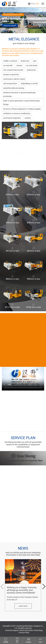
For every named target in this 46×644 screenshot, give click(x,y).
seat (35, 61)
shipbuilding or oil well (29, 84)
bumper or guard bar (11, 74)
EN (37, 4)
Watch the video (10, 25)
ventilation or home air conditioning (17, 113)
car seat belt (8, 65)
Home (6, 640)
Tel (17, 640)
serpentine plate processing (14, 88)
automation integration (12, 118)
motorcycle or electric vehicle (14, 79)
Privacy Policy (24, 633)
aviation (28, 118)
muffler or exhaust (10, 61)
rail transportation (10, 84)
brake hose (25, 61)
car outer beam (32, 65)
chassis (19, 65)
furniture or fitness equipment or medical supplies (22, 109)
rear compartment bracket (13, 70)
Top (40, 640)
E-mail (29, 640)
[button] (21, 31)
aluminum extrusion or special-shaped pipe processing (19, 94)
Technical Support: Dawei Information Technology (24, 630)
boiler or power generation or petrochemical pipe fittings (21, 103)
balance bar (31, 70)
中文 (33, 4)
